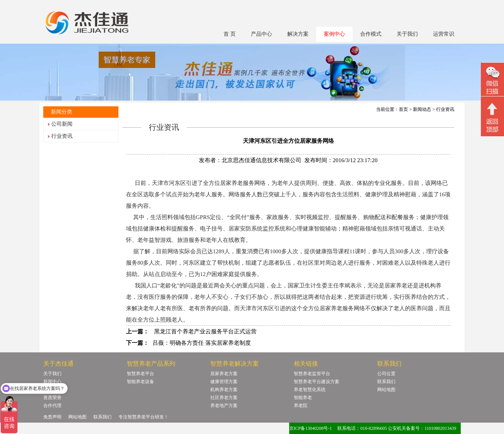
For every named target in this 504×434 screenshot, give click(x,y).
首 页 (230, 34)
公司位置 (386, 374)
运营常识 (444, 34)
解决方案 (298, 34)
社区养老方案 (224, 398)
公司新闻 (62, 124)
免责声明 (52, 417)
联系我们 (386, 382)
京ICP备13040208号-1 (311, 428)
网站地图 (386, 390)
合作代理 (52, 406)
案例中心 (334, 34)
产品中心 (261, 34)
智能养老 (303, 398)
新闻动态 (422, 109)
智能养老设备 (140, 382)
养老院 (301, 406)
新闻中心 (52, 382)
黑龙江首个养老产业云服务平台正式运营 (205, 331)
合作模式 (371, 34)
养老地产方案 (224, 406)
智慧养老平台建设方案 (317, 382)
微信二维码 (492, 80)
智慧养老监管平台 (312, 374)
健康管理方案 (224, 382)
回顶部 (492, 117)
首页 (403, 109)
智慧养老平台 (140, 374)
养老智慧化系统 (310, 390)
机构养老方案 (224, 390)
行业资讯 (62, 136)
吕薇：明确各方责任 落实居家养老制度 (202, 343)
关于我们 (407, 34)
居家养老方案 (224, 374)
